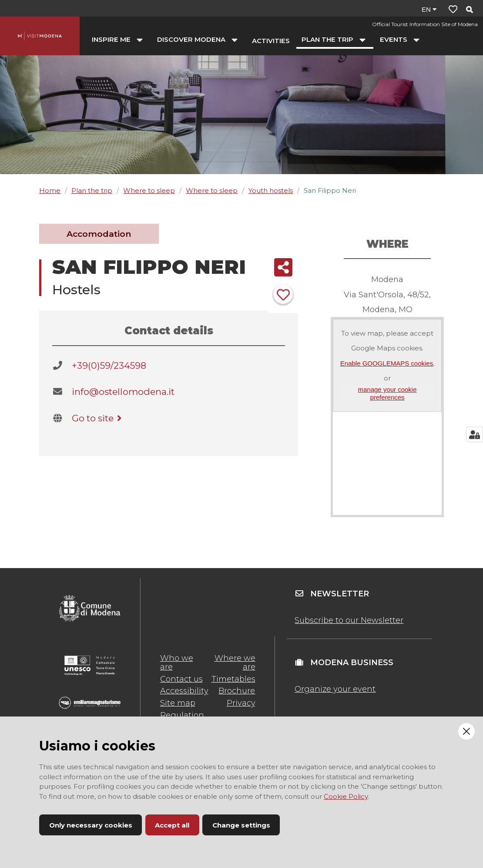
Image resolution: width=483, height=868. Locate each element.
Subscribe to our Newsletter (349, 620)
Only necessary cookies (91, 825)
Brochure (237, 691)
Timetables (233, 679)
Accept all (172, 825)
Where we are (235, 663)
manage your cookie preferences (387, 393)
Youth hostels (271, 190)
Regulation (182, 715)
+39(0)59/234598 (109, 365)
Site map (178, 703)
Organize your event (335, 689)
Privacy (241, 703)
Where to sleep (149, 190)
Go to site (98, 418)
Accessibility (184, 691)
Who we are (177, 663)
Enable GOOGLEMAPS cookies (387, 363)
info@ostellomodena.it (123, 392)
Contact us (181, 679)
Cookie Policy (346, 796)
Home (50, 190)
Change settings (241, 825)
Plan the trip (92, 190)
